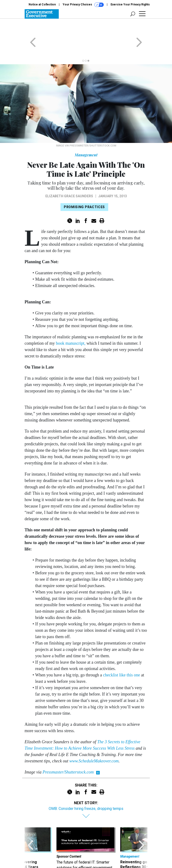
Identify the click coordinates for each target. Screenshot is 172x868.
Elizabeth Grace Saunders (69, 178)
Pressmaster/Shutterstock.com (68, 754)
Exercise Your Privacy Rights (130, 4)
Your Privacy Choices (83, 5)
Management (86, 136)
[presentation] (30, 832)
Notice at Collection (42, 4)
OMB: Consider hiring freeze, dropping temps (86, 790)
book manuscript (70, 325)
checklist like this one (121, 657)
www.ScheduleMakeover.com (94, 743)
